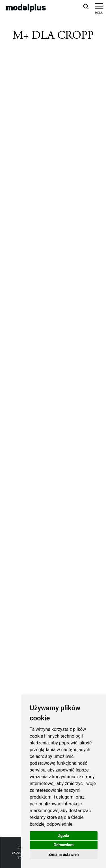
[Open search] (86, 6)
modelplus (26, 7)
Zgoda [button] (64, 836)
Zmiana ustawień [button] (63, 854)
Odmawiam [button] (64, 845)
